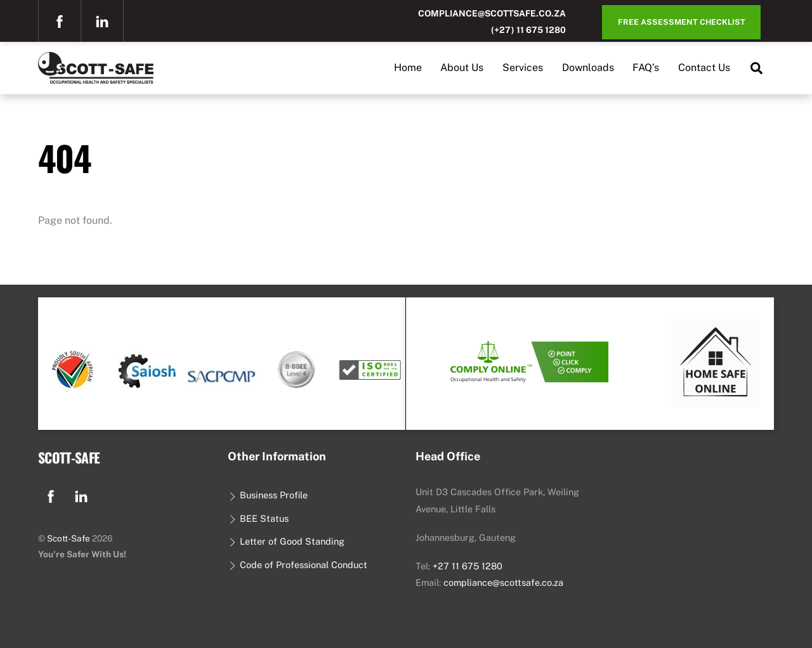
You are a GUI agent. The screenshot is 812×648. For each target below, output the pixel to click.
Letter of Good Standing (286, 541)
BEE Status (258, 518)
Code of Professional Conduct (297, 565)
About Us (462, 68)
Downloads (588, 68)
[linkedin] (102, 20)
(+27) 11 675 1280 (528, 30)
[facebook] (60, 20)
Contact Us (704, 68)
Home (408, 68)
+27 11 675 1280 (468, 566)
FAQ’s (646, 68)
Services (523, 68)
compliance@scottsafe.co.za (492, 13)
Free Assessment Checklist (682, 22)
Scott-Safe (69, 538)
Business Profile (267, 495)
